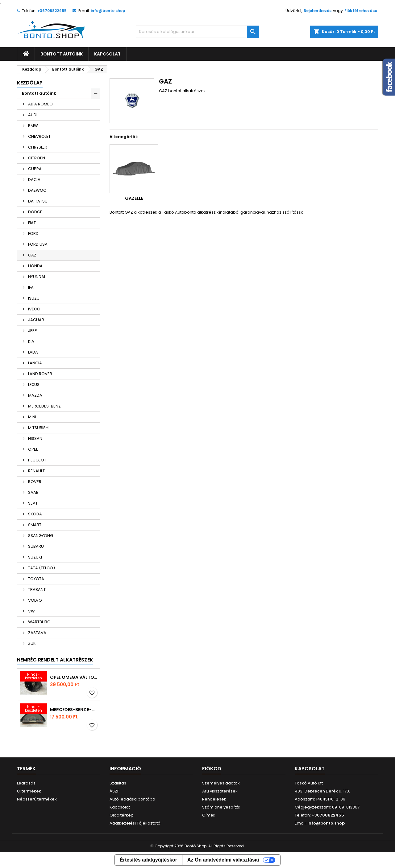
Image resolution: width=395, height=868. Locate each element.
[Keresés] (197, 32)
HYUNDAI (37, 277)
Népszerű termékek (37, 799)
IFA (31, 287)
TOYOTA (36, 579)
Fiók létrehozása (361, 11)
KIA (31, 341)
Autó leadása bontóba (132, 799)
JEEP (33, 331)
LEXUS (34, 385)
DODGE (35, 212)
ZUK (32, 643)
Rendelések (214, 799)
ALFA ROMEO (40, 104)
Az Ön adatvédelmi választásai (223, 860)
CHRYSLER (38, 147)
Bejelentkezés (318, 11)
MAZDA (35, 395)
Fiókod (212, 769)
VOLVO (35, 600)
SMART (35, 525)
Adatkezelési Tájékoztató (135, 823)
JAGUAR (36, 320)
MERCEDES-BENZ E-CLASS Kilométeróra (74, 710)
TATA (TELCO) (42, 568)
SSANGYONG (41, 536)
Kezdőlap (30, 83)
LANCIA (35, 363)
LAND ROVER (40, 374)
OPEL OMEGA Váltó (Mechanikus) (74, 677)
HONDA (35, 266)
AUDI (33, 115)
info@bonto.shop (108, 11)
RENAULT (36, 471)
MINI (32, 417)
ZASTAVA (37, 633)
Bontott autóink (62, 54)
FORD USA (38, 244)
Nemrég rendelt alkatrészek (55, 660)
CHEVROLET (39, 136)
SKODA (35, 514)
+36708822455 (52, 11)
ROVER (35, 482)
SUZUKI (35, 557)
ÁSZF (114, 791)
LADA (33, 352)
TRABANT (37, 590)
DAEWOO (37, 190)
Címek (209, 815)
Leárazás (26, 783)
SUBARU (36, 546)
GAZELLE (134, 198)
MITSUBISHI (39, 428)
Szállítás (118, 783)
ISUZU (34, 298)
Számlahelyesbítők (221, 807)
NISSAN (35, 438)
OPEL (33, 449)
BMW (33, 126)
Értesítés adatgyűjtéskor (148, 860)
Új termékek (29, 791)
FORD (33, 233)
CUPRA (35, 169)
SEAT (33, 503)
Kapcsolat (107, 54)
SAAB (33, 492)
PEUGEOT (37, 460)
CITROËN (37, 158)
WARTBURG (39, 622)
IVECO (34, 309)
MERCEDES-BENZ (44, 406)
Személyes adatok (221, 783)
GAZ (32, 255)
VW (31, 611)
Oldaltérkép (122, 815)
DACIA (34, 180)
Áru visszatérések (220, 791)
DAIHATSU (38, 201)
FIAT (32, 223)
